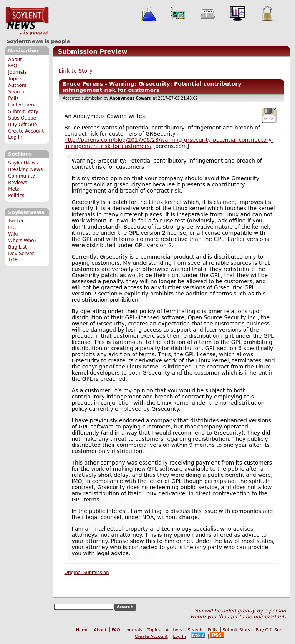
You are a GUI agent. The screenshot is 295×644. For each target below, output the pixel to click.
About (15, 60)
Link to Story (76, 71)
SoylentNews (27, 21)
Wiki (13, 234)
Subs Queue (22, 118)
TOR (13, 260)
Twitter (16, 221)
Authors (17, 85)
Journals (17, 72)
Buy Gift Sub (22, 124)
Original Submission (87, 573)
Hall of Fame (22, 105)
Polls (13, 98)
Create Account (26, 131)
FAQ (12, 66)
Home (82, 630)
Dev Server (21, 254)
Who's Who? (22, 241)
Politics (16, 196)
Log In (15, 137)
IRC (12, 227)
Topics (15, 79)
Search (16, 92)
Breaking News (25, 169)
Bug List (17, 247)
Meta (14, 189)
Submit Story (23, 111)
